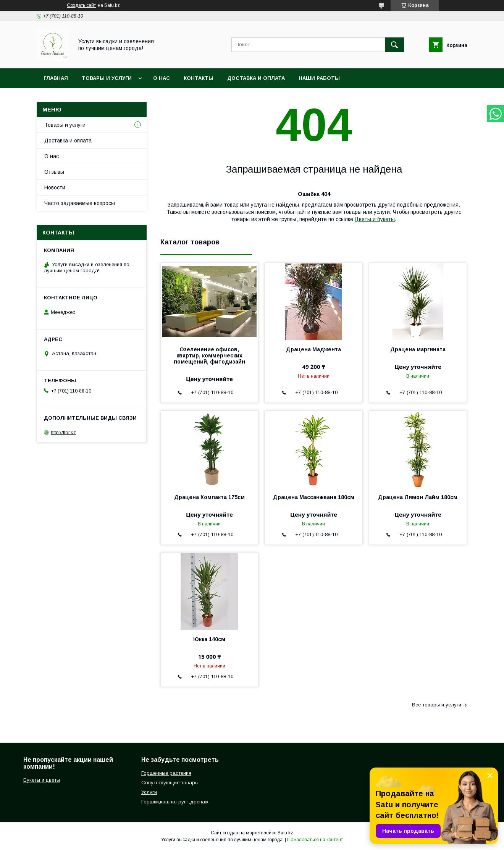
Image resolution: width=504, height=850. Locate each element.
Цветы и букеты (375, 219)
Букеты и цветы (42, 780)
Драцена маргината (418, 349)
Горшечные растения (166, 773)
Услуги (149, 792)
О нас (162, 78)
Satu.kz (285, 833)
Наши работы (319, 78)
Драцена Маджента (313, 349)
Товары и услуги (107, 78)
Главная (56, 78)
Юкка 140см (209, 639)
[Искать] (394, 45)
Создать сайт (81, 5)
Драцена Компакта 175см (209, 497)
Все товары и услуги (437, 705)
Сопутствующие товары (170, 783)
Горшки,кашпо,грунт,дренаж (175, 802)
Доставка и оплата (256, 78)
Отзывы (54, 172)
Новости (55, 187)
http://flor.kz (63, 432)
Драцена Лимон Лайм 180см (418, 497)
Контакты (199, 78)
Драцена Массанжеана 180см (314, 497)
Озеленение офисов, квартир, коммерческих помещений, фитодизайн (209, 356)
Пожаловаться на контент (315, 840)
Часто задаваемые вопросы (80, 203)
